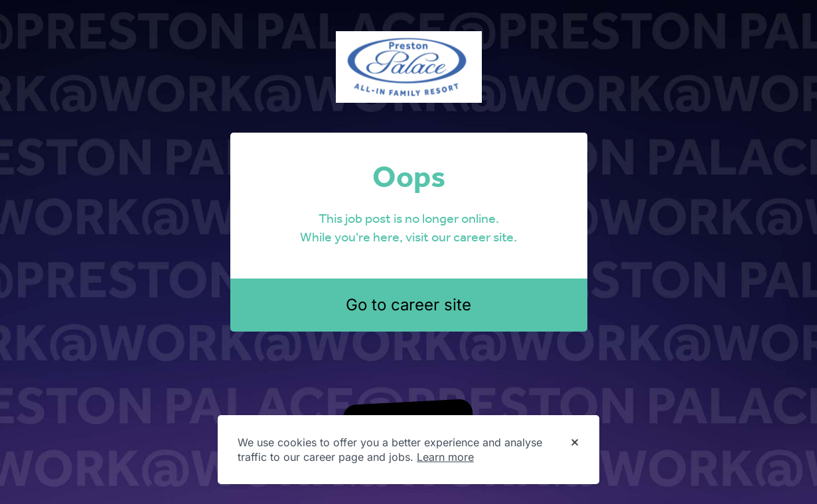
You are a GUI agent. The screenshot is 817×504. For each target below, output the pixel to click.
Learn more (445, 457)
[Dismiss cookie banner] (575, 443)
